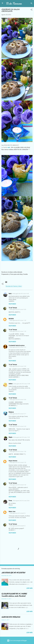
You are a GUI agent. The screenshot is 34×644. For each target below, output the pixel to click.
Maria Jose (12, 512)
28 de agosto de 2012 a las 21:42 (18, 485)
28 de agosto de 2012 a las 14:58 (22, 384)
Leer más (29, 588)
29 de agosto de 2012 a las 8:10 (17, 513)
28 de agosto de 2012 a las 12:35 (18, 366)
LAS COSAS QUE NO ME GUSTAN (13, 573)
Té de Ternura (14, 3)
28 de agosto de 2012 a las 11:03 (18, 320)
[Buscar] (31, 4)
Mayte (11, 437)
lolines (11, 384)
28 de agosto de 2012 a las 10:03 (21, 294)
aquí (9, 147)
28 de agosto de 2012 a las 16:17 (18, 414)
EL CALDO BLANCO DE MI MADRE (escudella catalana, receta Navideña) (14, 595)
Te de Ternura (13, 308)
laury (10, 294)
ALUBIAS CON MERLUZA (11, 617)
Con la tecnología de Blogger (17, 641)
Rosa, (10, 501)
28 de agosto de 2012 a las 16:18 (18, 426)
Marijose (11, 412)
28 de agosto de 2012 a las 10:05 (18, 309)
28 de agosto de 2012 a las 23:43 (21, 501)
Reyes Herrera (13, 461)
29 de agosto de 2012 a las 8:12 (17, 526)
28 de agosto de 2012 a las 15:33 (18, 400)
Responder (12, 304)
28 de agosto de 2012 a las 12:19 (18, 347)
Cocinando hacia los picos (17, 345)
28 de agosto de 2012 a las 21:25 (18, 462)
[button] (31, 10)
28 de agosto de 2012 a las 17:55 (18, 451)
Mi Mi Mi (11, 319)
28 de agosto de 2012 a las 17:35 (21, 437)
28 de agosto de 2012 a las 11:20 (18, 331)
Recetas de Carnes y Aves (14, 286)
